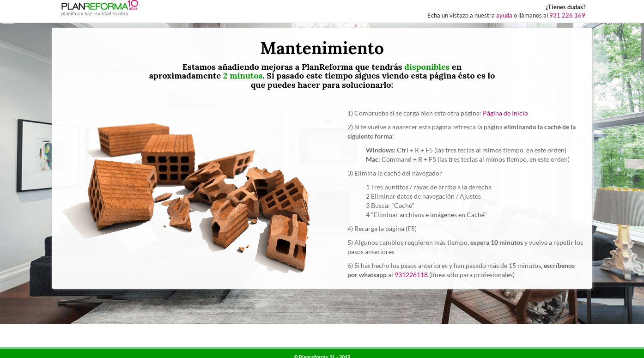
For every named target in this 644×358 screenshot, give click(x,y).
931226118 (411, 275)
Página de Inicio (505, 113)
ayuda (504, 15)
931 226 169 (567, 15)
